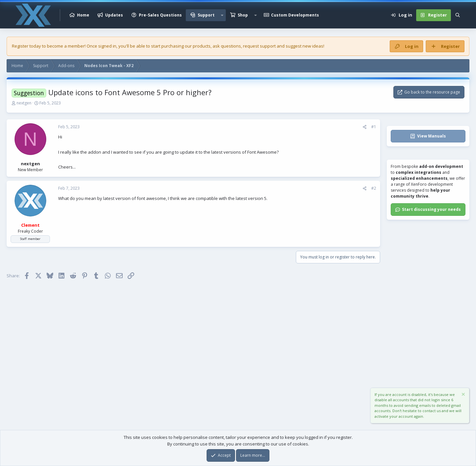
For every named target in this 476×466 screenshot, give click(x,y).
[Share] (365, 127)
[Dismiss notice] (463, 395)
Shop (243, 15)
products (202, 46)
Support (206, 15)
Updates (114, 15)
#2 (374, 188)
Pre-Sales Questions (160, 15)
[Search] (458, 15)
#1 (374, 127)
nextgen (24, 103)
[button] (222, 15)
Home (83, 15)
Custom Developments (295, 15)
